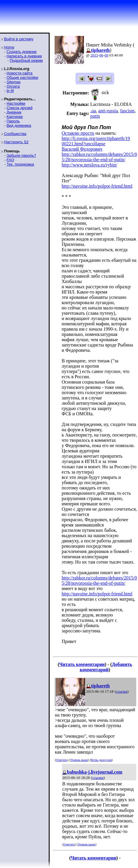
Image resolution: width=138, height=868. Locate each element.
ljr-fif (10, 91)
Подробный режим (26, 60)
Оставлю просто (78, 133)
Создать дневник (21, 52)
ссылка (122, 691)
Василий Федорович (82, 149)
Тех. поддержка (20, 164)
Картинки (15, 117)
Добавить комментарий (106, 667)
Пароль (13, 121)
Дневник (14, 112)
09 (106, 55)
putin (95, 116)
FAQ (10, 160)
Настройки (16, 103)
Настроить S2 (16, 142)
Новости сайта (19, 73)
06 (101, 55)
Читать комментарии (82, 664)
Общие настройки (22, 78)
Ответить (62, 760)
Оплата (13, 86)
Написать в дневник (24, 56)
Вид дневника (19, 125)
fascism (127, 111)
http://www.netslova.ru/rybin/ (89, 165)
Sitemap (14, 82)
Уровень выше (79, 760)
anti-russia (108, 111)
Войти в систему (19, 39)
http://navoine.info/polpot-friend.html (97, 186)
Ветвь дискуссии (101, 760)
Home (9, 47)
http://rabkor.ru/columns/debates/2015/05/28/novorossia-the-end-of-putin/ (99, 157)
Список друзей (19, 108)
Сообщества (15, 134)
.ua (93, 111)
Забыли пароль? (21, 155)
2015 (94, 55)
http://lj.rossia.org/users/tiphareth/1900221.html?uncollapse (96, 141)
